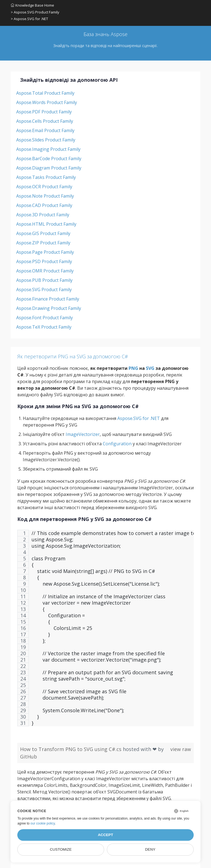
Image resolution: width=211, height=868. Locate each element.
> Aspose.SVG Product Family (35, 12)
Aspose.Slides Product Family (46, 140)
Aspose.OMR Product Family (45, 271)
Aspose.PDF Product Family (44, 112)
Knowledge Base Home (32, 5)
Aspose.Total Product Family (45, 93)
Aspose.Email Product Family (45, 130)
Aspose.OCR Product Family (44, 187)
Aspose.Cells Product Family (45, 121)
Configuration (117, 444)
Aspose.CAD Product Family (44, 205)
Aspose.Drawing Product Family (49, 308)
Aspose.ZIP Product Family (43, 243)
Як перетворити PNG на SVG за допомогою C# (73, 356)
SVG (150, 368)
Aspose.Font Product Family (45, 318)
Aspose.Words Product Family (47, 102)
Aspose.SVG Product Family (44, 290)
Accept (105, 835)
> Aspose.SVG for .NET (29, 19)
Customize (61, 849)
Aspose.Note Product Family (45, 196)
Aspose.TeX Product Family (44, 327)
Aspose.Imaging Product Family (48, 149)
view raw (181, 749)
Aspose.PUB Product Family (44, 280)
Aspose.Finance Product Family (48, 299)
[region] (105, 631)
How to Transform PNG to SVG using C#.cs (71, 749)
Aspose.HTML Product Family (46, 224)
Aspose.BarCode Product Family (49, 159)
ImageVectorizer (83, 434)
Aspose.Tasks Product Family (46, 177)
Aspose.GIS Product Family (43, 233)
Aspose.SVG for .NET (139, 418)
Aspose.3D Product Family (43, 215)
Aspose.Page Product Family (45, 252)
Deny (150, 849)
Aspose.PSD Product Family (44, 261)
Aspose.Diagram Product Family (49, 168)
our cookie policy (43, 823)
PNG (133, 368)
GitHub (29, 757)
